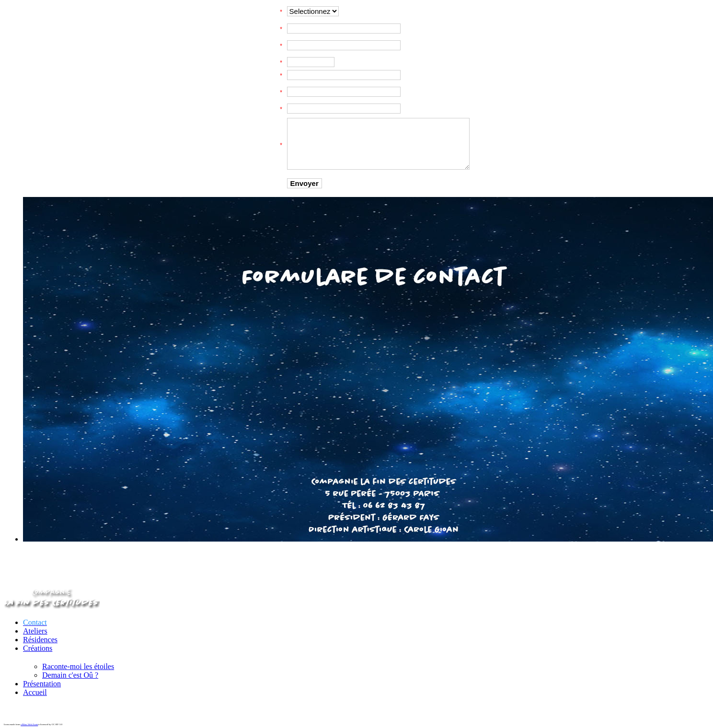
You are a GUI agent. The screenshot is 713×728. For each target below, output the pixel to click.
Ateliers (35, 631)
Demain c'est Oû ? (70, 675)
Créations (38, 648)
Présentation (42, 684)
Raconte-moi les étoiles (78, 666)
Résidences (40, 640)
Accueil (35, 692)
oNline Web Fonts (29, 724)
